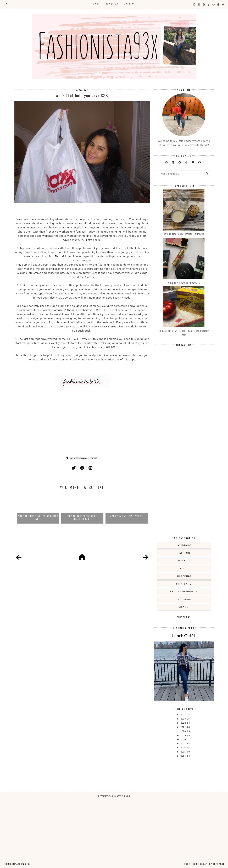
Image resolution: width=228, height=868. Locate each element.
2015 (183, 752)
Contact (130, 4)
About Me (112, 4)
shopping (184, 576)
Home (96, 4)
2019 (183, 735)
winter (96, 458)
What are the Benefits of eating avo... (38, 518)
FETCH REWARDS (81, 339)
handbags (184, 545)
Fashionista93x (13, 864)
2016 (183, 748)
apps (71, 458)
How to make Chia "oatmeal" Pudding (184, 234)
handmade (184, 599)
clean (184, 607)
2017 (183, 743)
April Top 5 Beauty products (184, 282)
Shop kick (61, 256)
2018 (183, 739)
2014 (183, 756)
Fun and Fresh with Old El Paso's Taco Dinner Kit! (184, 333)
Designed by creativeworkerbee (204, 864)
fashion (184, 553)
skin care (184, 584)
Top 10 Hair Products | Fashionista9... (82, 518)
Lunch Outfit (184, 636)
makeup (184, 561)
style (184, 568)
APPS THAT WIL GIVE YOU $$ (127, 516)
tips (91, 458)
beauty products (184, 592)
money (76, 458)
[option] (38, 508)
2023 (183, 719)
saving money (84, 458)
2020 (183, 731)
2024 (183, 715)
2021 (183, 727)
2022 (183, 723)
